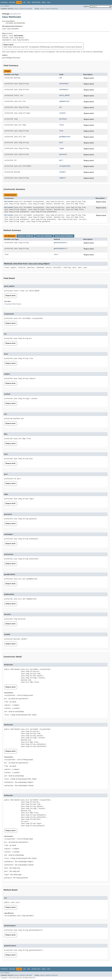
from (61, 131)
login (62, 148)
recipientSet (65, 166)
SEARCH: (86, 7)
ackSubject (64, 89)
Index (44, 2)
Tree (29, 2)
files (62, 125)
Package (12, 2)
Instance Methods (26, 236)
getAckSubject (60, 248)
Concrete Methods (44, 236)
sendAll (63, 172)
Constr (22, 9)
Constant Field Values (13, 304)
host (61, 142)
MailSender (9, 201)
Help (49, 2)
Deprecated (36, 2)
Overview (4, 2)
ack (61, 78)
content (63, 113)
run (55, 254)
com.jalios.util (15, 14)
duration (63, 119)
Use (24, 2)
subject (63, 178)
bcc (61, 107)
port (61, 160)
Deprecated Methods (64, 236)
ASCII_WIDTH (64, 95)
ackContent (64, 84)
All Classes (5, 6)
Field (16, 9)
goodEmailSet (65, 137)
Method (29, 9)
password (63, 154)
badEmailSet (64, 101)
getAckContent (60, 243)
